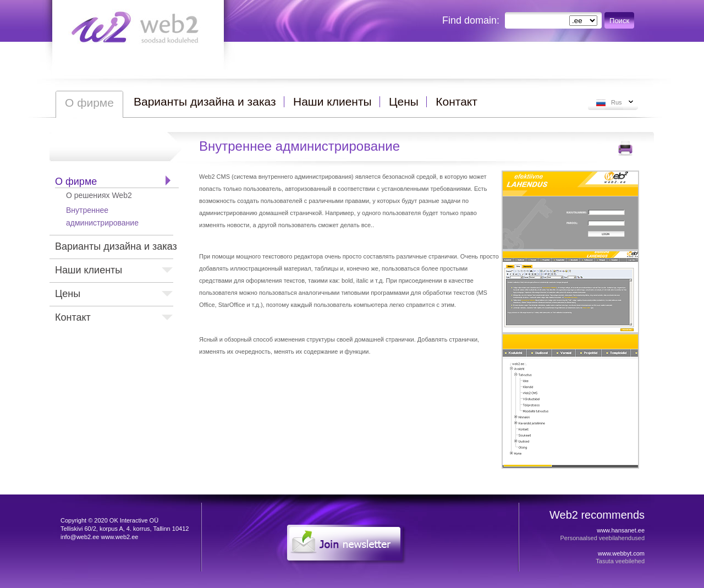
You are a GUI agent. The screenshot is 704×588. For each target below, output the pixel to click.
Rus (617, 102)
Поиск (619, 21)
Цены (68, 294)
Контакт (73, 317)
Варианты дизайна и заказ (116, 246)
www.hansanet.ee (621, 530)
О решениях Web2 (99, 195)
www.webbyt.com (621, 553)
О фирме (76, 182)
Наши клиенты (89, 270)
